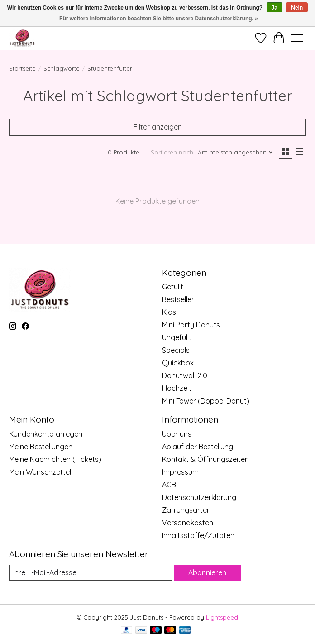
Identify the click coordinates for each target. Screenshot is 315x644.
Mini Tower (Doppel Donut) (206, 401)
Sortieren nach (172, 152)
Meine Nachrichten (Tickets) (55, 459)
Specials (176, 350)
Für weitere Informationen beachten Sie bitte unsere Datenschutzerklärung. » (159, 19)
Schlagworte (62, 68)
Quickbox (178, 363)
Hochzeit (177, 388)
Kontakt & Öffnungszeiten (205, 459)
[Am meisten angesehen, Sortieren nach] (236, 152)
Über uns (177, 434)
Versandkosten (188, 523)
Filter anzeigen (158, 127)
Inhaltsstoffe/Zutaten (198, 535)
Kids (169, 312)
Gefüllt (173, 287)
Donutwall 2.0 (185, 375)
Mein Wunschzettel (40, 472)
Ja (274, 8)
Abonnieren (207, 572)
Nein (297, 8)
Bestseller (178, 299)
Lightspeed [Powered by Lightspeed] (222, 617)
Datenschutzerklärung (199, 497)
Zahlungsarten (186, 510)
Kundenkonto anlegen (46, 434)
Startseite (22, 68)
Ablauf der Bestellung (198, 447)
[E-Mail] (91, 573)
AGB (169, 485)
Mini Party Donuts (191, 325)
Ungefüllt (177, 337)
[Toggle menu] (297, 38)
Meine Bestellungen (41, 447)
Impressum (180, 472)
